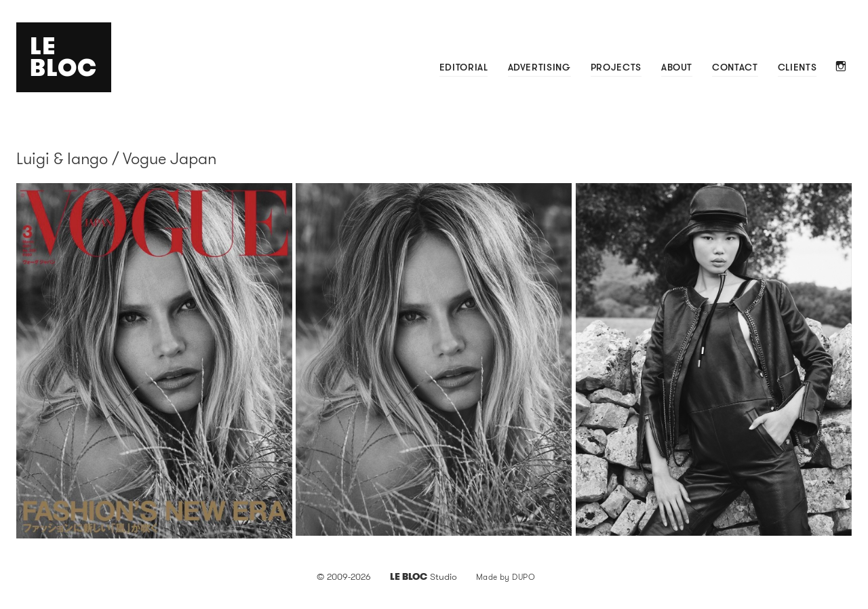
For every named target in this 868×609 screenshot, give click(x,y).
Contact (735, 67)
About (677, 67)
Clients (797, 67)
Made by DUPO (506, 577)
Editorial (464, 67)
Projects (616, 67)
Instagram (841, 67)
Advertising (539, 67)
